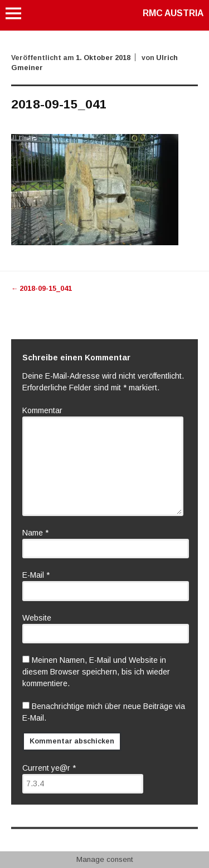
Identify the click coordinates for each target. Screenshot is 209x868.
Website (37, 618)
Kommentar (42, 410)
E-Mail (36, 575)
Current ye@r (49, 768)
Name (35, 533)
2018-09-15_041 (42, 289)
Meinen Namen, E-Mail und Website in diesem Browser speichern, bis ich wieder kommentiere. (96, 672)
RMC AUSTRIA (173, 13)
